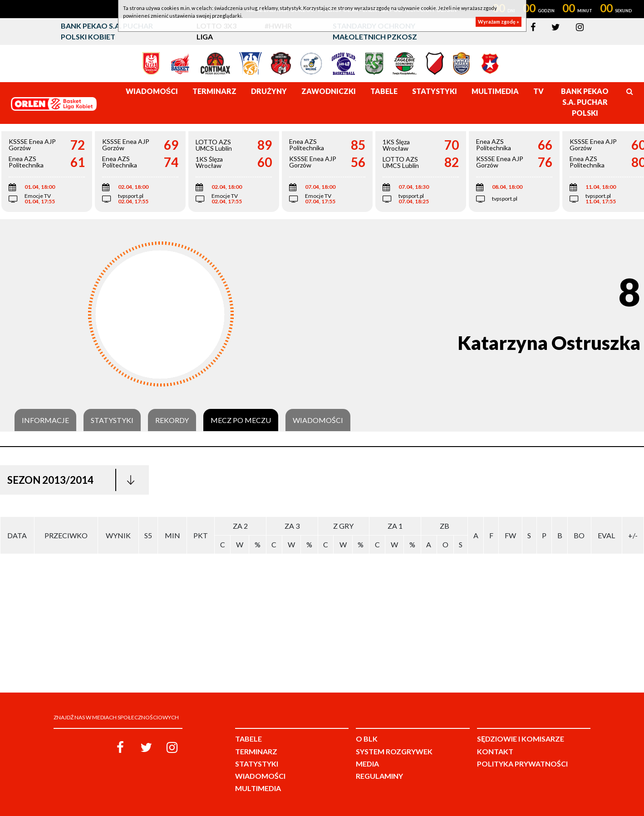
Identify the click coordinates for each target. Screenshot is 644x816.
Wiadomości (318, 420)
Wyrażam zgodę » (499, 22)
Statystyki (112, 420)
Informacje (45, 420)
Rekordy (172, 420)
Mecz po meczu (241, 420)
